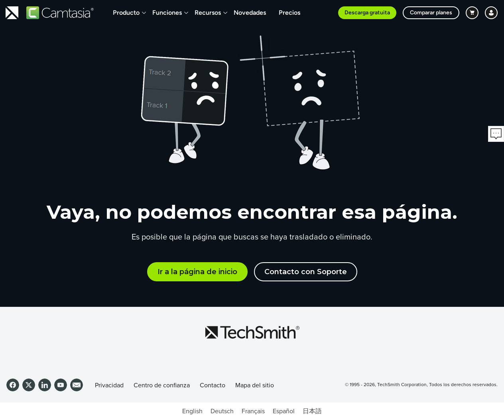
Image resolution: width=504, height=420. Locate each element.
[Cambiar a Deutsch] (222, 411)
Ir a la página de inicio (197, 272)
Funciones (167, 13)
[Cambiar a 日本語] (312, 411)
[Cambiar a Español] (284, 411)
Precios (289, 13)
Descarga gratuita (367, 13)
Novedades (250, 13)
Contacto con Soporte (306, 272)
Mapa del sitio (255, 385)
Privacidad (109, 385)
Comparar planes (431, 13)
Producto (126, 13)
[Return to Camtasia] (60, 13)
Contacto (213, 385)
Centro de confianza (162, 385)
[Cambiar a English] (192, 411)
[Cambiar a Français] (253, 411)
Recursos (208, 13)
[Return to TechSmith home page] (12, 13)
